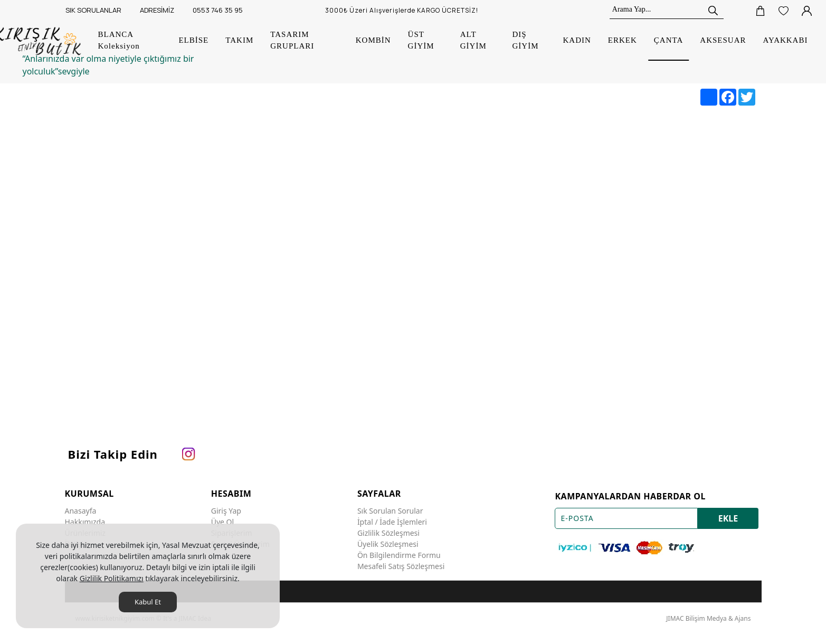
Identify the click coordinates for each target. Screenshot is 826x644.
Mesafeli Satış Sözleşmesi (401, 566)
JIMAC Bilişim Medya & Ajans (708, 618)
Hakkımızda (85, 522)
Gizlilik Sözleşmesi (388, 533)
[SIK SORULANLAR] (92, 11)
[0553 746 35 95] (216, 11)
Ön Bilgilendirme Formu (399, 555)
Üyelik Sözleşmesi (388, 544)
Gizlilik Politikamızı (112, 578)
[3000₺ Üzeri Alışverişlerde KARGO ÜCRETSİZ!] (405, 11)
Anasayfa (81, 511)
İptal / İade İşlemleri (392, 522)
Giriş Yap (226, 511)
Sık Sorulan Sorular (390, 511)
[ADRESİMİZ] (156, 11)
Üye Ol (222, 522)
